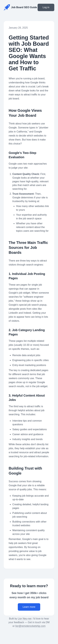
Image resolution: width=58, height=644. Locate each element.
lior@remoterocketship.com (30, 626)
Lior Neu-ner (25, 619)
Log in (46, 7)
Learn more (29, 607)
